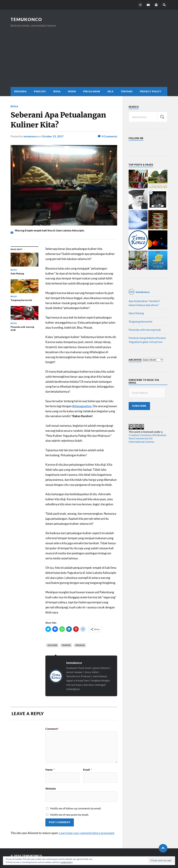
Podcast (40, 91)
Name (50, 769)
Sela (110, 91)
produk (80, 645)
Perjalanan (92, 91)
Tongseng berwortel (140, 321)
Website (51, 788)
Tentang (127, 91)
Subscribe (139, 406)
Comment (52, 728)
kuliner (52, 645)
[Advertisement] (89, 54)
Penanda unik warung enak (145, 330)
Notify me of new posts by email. (69, 814)
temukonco (31, 136)
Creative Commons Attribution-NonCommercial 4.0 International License (148, 438)
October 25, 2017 (53, 136)
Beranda (21, 91)
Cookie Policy (66, 862)
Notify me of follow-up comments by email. (76, 808)
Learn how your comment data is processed (87, 833)
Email (87, 769)
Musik (72, 91)
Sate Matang (136, 313)
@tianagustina (82, 406)
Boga (57, 91)
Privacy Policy (151, 91)
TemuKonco (27, 19)
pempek (66, 645)
